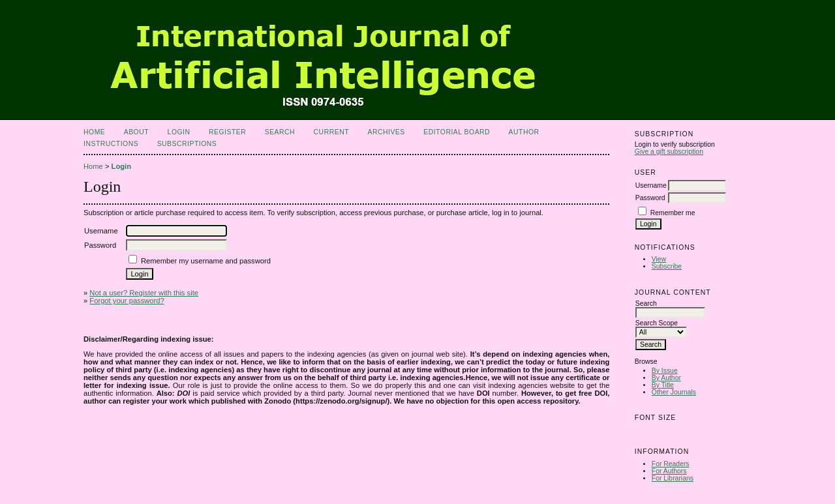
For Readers (671, 464)
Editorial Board (457, 132)
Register (227, 132)
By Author (666, 378)
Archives (386, 132)
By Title (663, 385)
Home (94, 132)
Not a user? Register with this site (144, 293)
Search (280, 132)
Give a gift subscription (669, 152)
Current (331, 132)
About (136, 132)
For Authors (669, 471)
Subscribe (667, 266)
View (659, 259)
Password (650, 198)
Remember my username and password (206, 261)
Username (651, 185)
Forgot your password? (127, 301)
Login (179, 132)
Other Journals (674, 392)
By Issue (665, 371)
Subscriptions (187, 144)
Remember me (673, 213)
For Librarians (673, 478)
